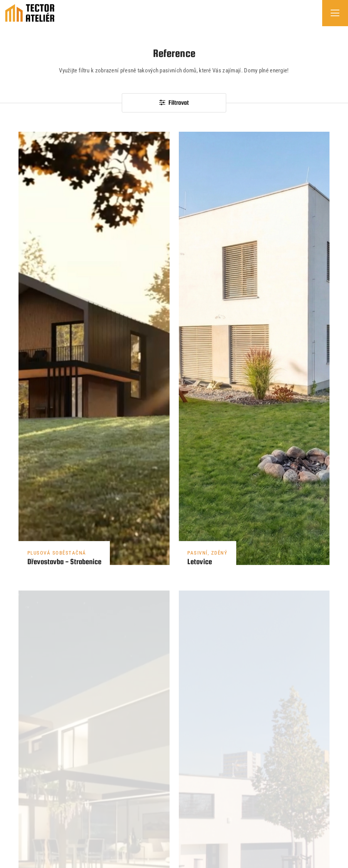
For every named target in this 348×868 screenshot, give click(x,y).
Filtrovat (174, 103)
